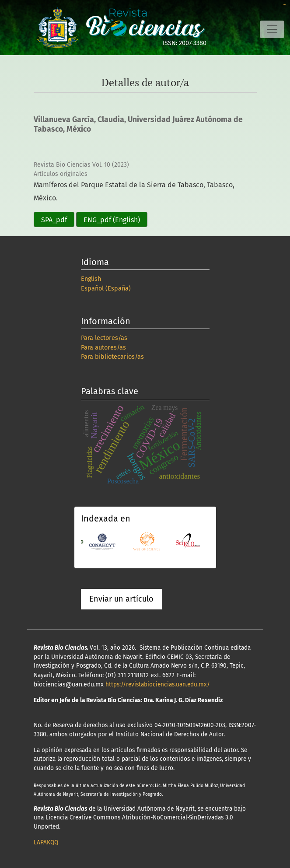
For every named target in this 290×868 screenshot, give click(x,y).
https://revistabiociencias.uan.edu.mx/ (158, 684)
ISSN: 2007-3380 (185, 43)
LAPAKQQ (46, 842)
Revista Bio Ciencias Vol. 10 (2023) (81, 165)
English (91, 279)
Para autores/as (103, 348)
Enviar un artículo (121, 599)
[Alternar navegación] (272, 29)
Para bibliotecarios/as (112, 357)
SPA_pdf (54, 220)
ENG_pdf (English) (112, 220)
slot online (285, 5)
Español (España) (106, 289)
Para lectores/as (104, 338)
